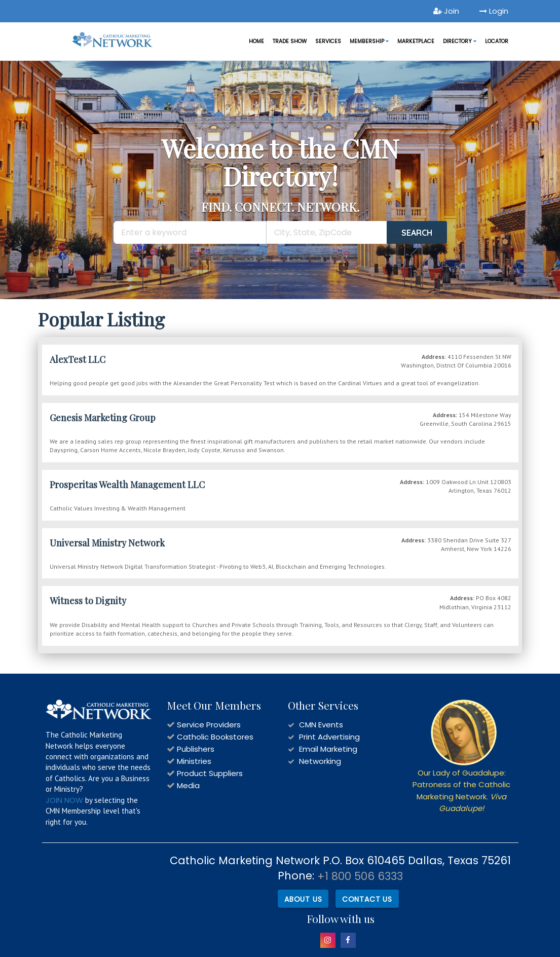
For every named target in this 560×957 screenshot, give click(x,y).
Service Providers (209, 725)
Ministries (194, 761)
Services (328, 41)
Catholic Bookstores (215, 737)
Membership (369, 41)
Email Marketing (328, 749)
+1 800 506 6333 (360, 876)
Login (494, 11)
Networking (320, 761)
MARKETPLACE (416, 41)
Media (188, 785)
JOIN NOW (64, 800)
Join (446, 11)
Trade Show (290, 41)
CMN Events (321, 725)
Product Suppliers (210, 773)
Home (256, 41)
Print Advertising (329, 737)
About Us (303, 899)
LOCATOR (497, 41)
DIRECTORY (460, 41)
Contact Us (367, 899)
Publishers (196, 749)
